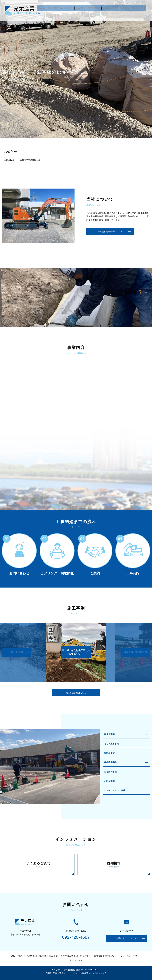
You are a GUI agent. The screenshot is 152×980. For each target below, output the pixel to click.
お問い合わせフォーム (126, 938)
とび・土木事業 (111, 744)
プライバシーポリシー (131, 956)
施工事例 (82, 7)
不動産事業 (109, 781)
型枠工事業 (109, 753)
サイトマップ (76, 960)
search (145, 7)
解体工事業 (109, 734)
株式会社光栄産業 (27, 956)
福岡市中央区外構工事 (30, 160)
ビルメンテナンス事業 (115, 790)
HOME (45, 7)
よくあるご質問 (110, 7)
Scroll (76, 124)
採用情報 (123, 7)
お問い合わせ (136, 7)
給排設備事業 (110, 762)
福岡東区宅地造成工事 (135, 652)
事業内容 (71, 7)
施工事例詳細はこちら (76, 693)
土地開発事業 (110, 772)
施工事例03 (17, 652)
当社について (57, 7)
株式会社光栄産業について (110, 231)
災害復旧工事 (94, 7)
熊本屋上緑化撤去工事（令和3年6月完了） (76, 652)
